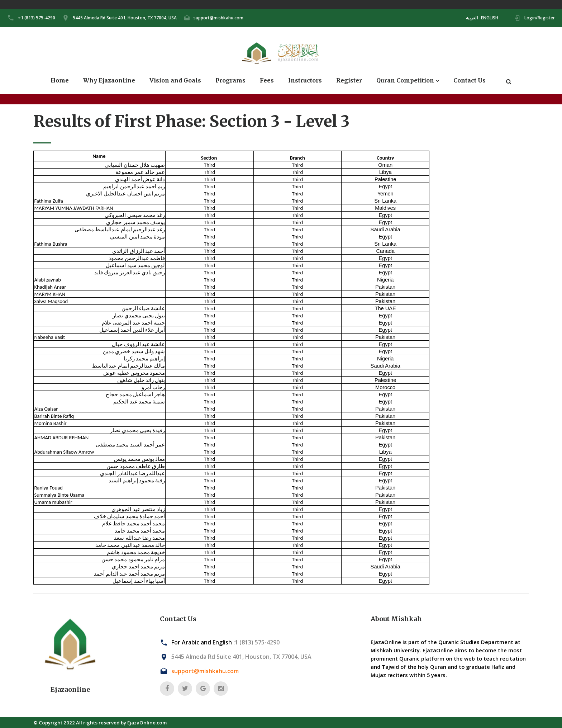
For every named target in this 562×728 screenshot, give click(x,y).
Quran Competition (405, 81)
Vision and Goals (175, 81)
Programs (230, 81)
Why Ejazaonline (109, 81)
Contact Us (470, 81)
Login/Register (540, 18)
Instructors (305, 81)
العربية (472, 18)
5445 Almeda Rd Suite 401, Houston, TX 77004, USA (125, 18)
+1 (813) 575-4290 (37, 18)
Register (349, 81)
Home (60, 81)
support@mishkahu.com (218, 18)
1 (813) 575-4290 (257, 642)
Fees (267, 81)
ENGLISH (490, 18)
